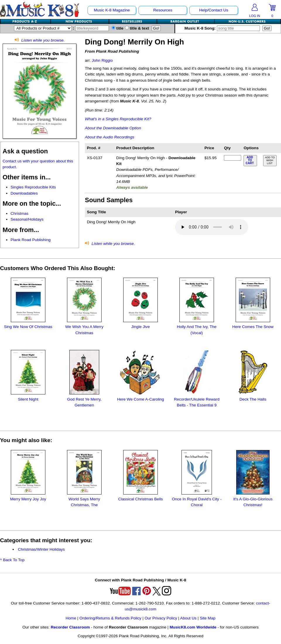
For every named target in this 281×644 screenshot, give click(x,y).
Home (71, 618)
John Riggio (102, 60)
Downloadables (24, 193)
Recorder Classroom (70, 627)
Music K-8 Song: (223, 28)
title (118, 28)
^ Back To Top (12, 560)
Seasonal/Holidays (27, 219)
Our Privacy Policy (161, 618)
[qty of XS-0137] (232, 158)
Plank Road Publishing (31, 240)
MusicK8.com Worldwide (193, 627)
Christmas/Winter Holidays (41, 549)
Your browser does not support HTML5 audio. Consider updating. (212, 227)
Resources (163, 10)
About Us (188, 618)
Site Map (208, 618)
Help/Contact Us (214, 10)
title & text (137, 28)
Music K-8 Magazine (112, 10)
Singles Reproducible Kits (33, 187)
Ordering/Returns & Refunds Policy (110, 618)
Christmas (19, 213)
